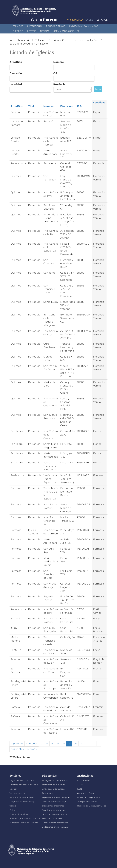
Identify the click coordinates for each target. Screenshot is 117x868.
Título (32, 106)
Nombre (59, 62)
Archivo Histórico (86, 793)
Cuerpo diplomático (19, 814)
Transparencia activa (87, 802)
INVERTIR (32, 31)
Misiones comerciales (52, 818)
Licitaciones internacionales (55, 827)
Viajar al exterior (17, 793)
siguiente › (18, 749)
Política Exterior (56, 26)
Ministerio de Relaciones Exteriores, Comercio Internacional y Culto (59, 40)
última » (32, 749)
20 (75, 744)
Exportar (18, 31)
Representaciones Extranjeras (56, 797)
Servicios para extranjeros (22, 797)
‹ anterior (32, 744)
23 (93, 744)
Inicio (13, 40)
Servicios (18, 26)
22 (87, 744)
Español (102, 20)
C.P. (56, 73)
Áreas (80, 785)
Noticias (45, 31)
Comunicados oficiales (66, 31)
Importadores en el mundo (55, 814)
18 (64, 744)
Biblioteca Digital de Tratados (24, 823)
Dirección (16, 73)
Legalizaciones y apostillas (22, 780)
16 (52, 744)
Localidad (16, 84)
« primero (17, 744)
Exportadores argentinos (54, 810)
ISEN (80, 789)
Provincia (59, 84)
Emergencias (75, 20)
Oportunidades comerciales (55, 823)
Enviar (98, 89)
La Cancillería (84, 780)
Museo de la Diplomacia (89, 797)
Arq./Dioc (16, 62)
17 (58, 744)
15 (47, 744)
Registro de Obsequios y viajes (92, 806)
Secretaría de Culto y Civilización (29, 44)
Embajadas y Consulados (84, 26)
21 (81, 744)
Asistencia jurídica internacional (25, 818)
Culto (12, 810)
